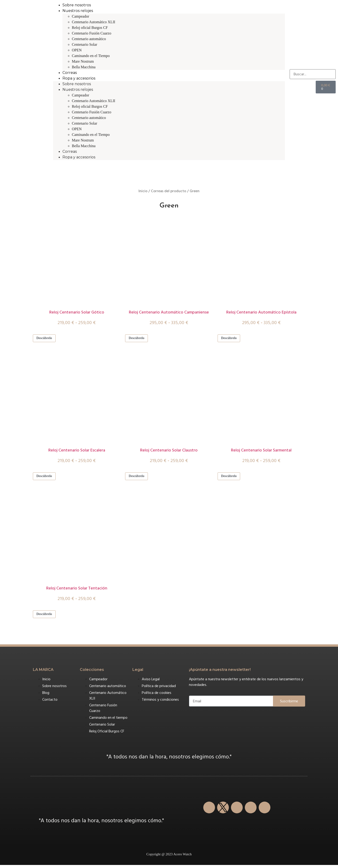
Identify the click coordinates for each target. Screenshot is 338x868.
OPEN (77, 50)
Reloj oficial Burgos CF (90, 28)
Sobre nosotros (77, 5)
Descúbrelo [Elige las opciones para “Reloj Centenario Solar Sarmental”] (230, 478)
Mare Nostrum (83, 61)
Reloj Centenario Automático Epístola (261, 312)
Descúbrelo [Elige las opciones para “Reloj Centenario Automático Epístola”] (230, 339)
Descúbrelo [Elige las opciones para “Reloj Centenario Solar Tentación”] (46, 617)
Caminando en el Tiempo (91, 56)
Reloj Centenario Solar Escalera (77, 451)
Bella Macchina (84, 67)
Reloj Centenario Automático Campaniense (169, 312)
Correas (70, 73)
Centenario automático (89, 39)
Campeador (81, 16)
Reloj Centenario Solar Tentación (77, 590)
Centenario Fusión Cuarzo (92, 33)
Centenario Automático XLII (94, 22)
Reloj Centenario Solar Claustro (169, 451)
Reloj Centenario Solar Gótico (77, 312)
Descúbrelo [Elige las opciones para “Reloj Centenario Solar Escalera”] (46, 478)
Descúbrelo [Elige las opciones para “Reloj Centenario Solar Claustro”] (138, 478)
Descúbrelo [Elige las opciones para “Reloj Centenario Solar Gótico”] (46, 339)
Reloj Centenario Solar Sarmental (261, 451)
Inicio (143, 191)
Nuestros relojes (78, 11)
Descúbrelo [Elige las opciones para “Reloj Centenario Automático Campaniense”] (138, 339)
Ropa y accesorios (79, 78)
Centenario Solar (84, 44)
